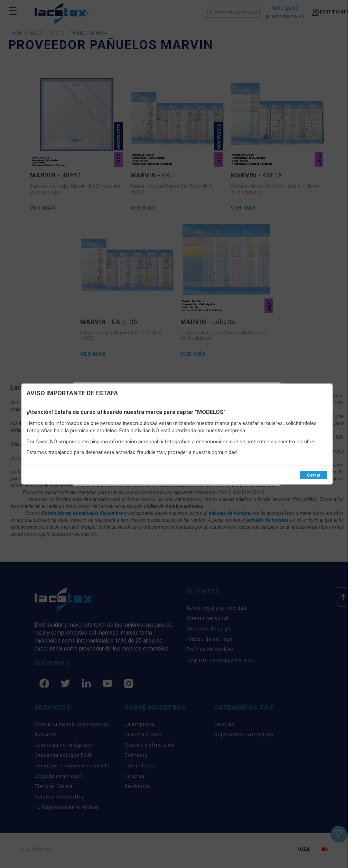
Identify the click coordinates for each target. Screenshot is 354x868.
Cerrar (314, 475)
